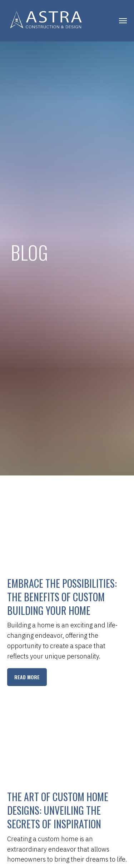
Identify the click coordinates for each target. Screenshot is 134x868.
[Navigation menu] (123, 21)
